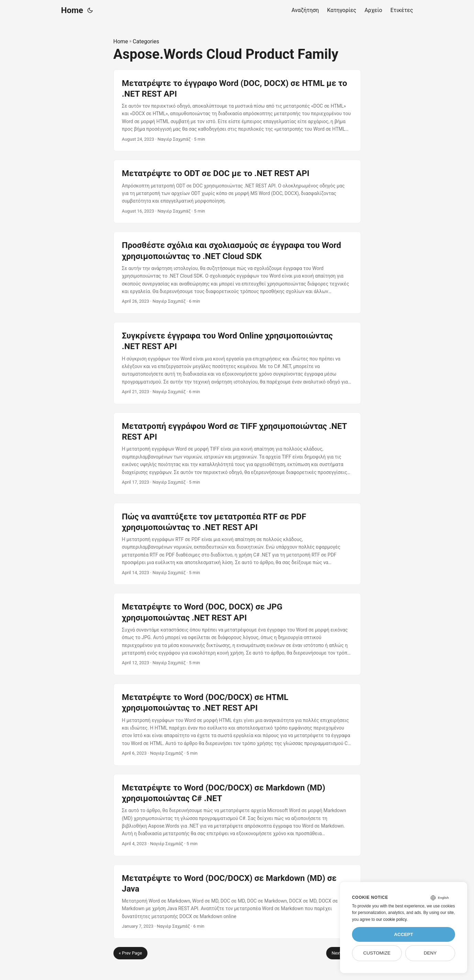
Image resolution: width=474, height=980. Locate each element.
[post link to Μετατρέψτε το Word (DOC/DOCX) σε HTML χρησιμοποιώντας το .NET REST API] (237, 725)
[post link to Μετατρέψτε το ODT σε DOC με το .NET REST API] (237, 191)
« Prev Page (131, 953)
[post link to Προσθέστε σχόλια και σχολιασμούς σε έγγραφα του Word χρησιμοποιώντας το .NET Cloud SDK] (237, 273)
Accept (404, 934)
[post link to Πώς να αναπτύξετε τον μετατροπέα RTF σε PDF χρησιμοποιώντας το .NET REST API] (237, 544)
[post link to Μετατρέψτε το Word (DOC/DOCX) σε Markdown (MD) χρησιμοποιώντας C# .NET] (237, 815)
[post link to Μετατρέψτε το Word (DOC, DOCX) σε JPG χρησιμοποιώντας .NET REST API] (237, 634)
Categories (146, 41)
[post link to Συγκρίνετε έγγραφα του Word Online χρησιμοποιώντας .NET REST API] (237, 363)
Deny (430, 953)
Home (72, 10)
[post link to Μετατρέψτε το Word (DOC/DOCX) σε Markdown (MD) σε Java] (237, 902)
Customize (377, 953)
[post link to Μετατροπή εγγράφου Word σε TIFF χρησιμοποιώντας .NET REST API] (237, 454)
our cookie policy (391, 919)
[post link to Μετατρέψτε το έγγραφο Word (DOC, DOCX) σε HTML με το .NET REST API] (237, 111)
